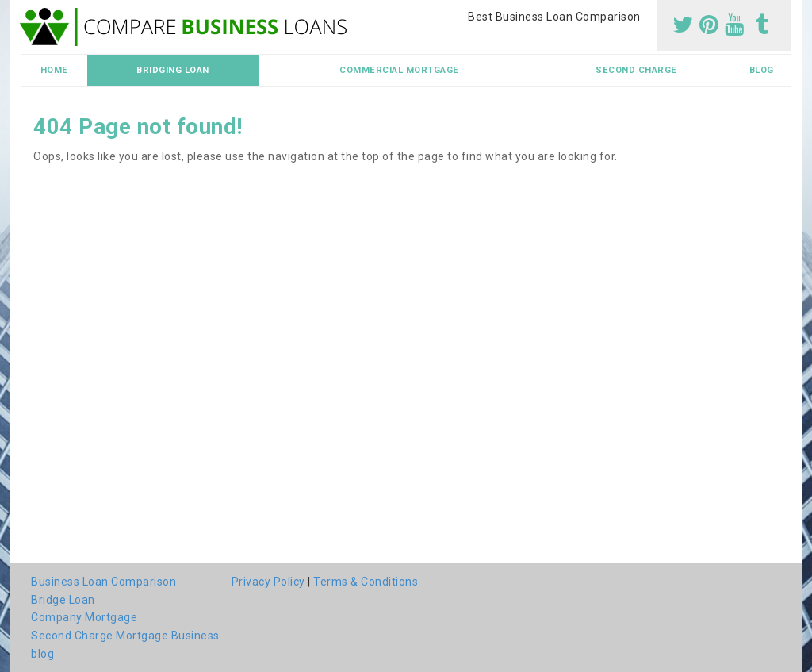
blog (762, 70)
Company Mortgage (84, 617)
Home (54, 70)
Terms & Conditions (366, 582)
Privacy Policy (268, 582)
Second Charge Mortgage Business (125, 636)
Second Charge (636, 70)
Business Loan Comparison (103, 582)
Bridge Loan (63, 600)
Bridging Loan (173, 70)
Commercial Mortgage (399, 70)
